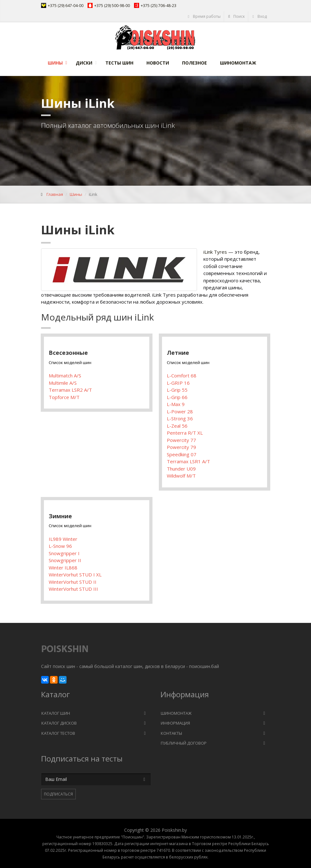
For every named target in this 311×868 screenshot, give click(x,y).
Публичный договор (184, 743)
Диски (84, 63)
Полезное (194, 63)
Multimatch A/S (65, 375)
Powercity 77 (181, 440)
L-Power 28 (180, 411)
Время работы (204, 16)
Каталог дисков (59, 723)
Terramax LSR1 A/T (188, 461)
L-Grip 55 (177, 390)
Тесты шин (119, 63)
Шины (55, 63)
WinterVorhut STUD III (73, 589)
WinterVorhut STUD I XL (75, 575)
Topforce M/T (64, 397)
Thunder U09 (181, 469)
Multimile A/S (63, 383)
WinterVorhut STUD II (73, 582)
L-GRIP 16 (178, 383)
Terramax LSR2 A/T (70, 390)
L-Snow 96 (60, 546)
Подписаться (58, 794)
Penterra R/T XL (185, 433)
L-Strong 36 (180, 418)
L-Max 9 (176, 404)
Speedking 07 (182, 454)
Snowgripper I (64, 553)
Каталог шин (56, 713)
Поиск (236, 16)
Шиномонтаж (238, 63)
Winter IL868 (63, 568)
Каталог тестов (58, 733)
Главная (55, 194)
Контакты (171, 733)
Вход (259, 16)
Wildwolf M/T (181, 476)
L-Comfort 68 (182, 375)
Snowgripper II (65, 560)
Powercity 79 (181, 447)
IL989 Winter (63, 539)
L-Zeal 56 (177, 426)
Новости (158, 63)
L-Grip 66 (177, 397)
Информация (175, 723)
